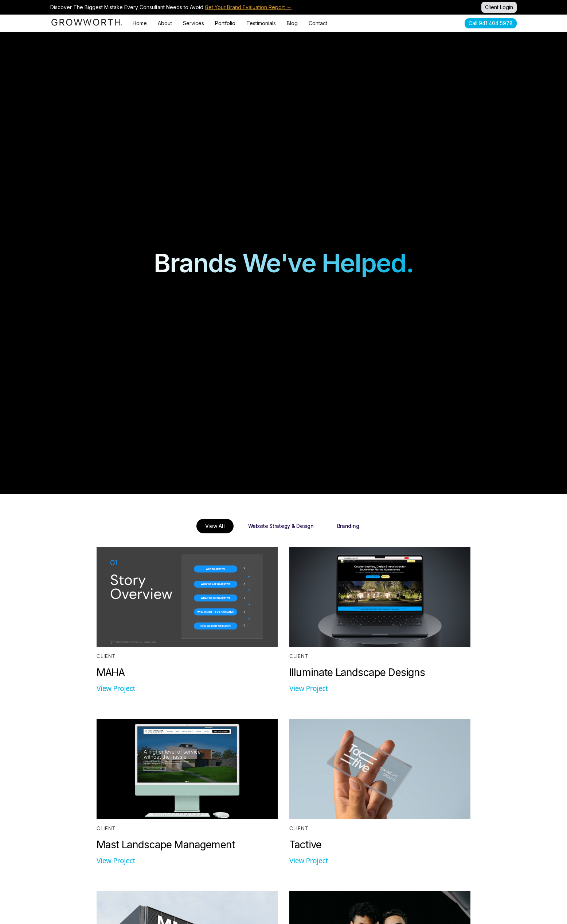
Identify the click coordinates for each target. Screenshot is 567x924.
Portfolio (225, 23)
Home (140, 23)
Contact (318, 23)
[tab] (215, 526)
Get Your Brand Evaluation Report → (248, 7)
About (165, 23)
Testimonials (261, 23)
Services (193, 23)
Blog (292, 23)
